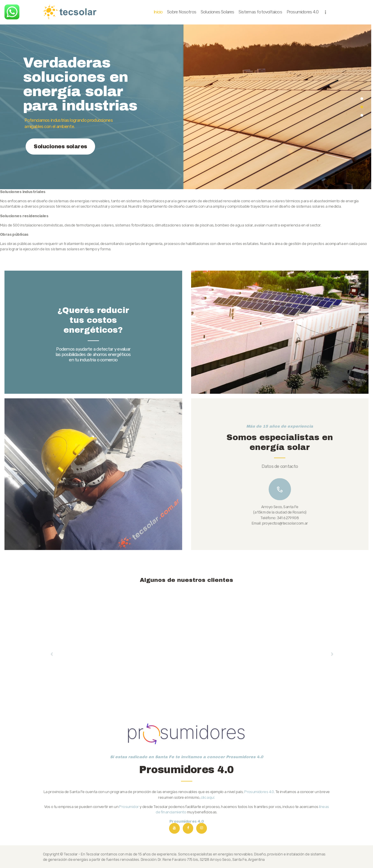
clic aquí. (208, 845)
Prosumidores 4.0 (259, 840)
